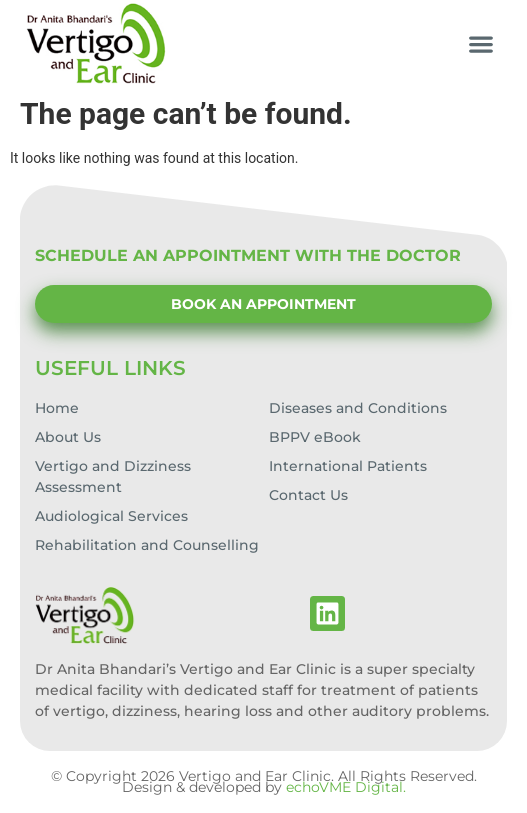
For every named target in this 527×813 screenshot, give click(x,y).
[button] (481, 43)
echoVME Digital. (346, 787)
